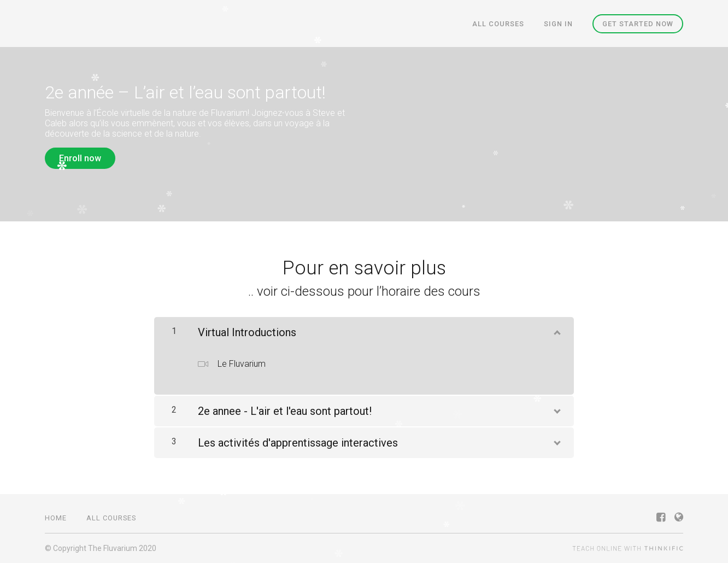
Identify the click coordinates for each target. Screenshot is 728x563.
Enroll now (80, 158)
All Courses (498, 24)
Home (56, 518)
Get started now (638, 24)
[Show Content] (556, 330)
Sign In (558, 24)
